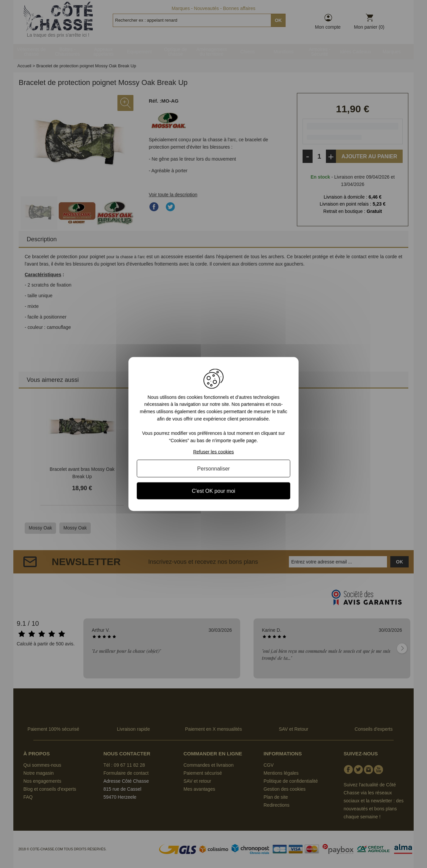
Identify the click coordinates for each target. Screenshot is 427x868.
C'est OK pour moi (213, 491)
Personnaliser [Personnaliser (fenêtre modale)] (213, 469)
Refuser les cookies (213, 452)
